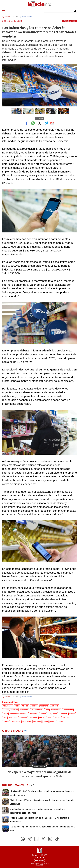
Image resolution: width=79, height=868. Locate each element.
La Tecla (16, 17)
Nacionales (27, 17)
